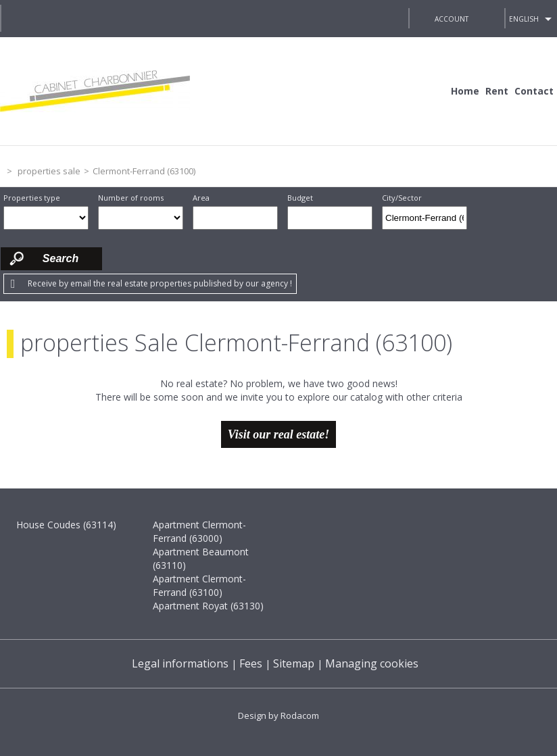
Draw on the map (486, 218)
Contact (534, 91)
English (524, 19)
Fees (251, 663)
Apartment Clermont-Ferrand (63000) (199, 531)
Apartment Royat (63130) (208, 606)
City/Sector (402, 198)
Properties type (32, 198)
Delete (458, 222)
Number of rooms (131, 198)
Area (201, 198)
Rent (497, 91)
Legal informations (180, 663)
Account (452, 19)
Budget (300, 198)
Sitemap (294, 663)
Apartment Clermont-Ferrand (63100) (199, 585)
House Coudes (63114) (66, 525)
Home (465, 91)
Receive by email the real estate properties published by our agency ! (160, 283)
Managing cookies (372, 663)
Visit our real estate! (279, 434)
